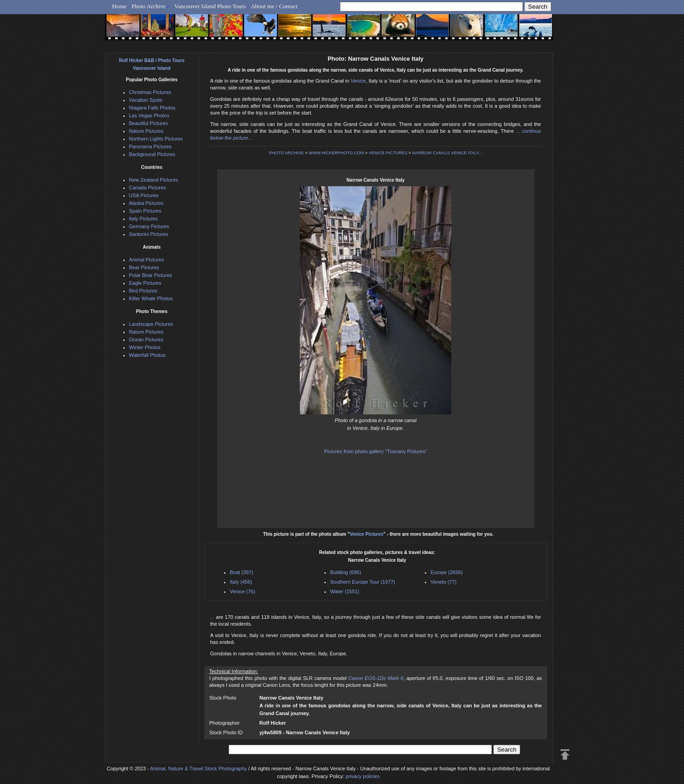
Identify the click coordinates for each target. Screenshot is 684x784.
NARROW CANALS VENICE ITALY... (447, 153)
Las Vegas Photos (149, 115)
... (213, 617)
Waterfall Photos (147, 355)
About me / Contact (274, 6)
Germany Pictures (149, 226)
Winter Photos (145, 347)
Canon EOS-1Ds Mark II (376, 678)
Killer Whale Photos (151, 298)
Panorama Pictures (151, 146)
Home (120, 6)
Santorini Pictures (149, 234)
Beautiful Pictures (149, 123)
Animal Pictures (146, 260)
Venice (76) (243, 591)
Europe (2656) (447, 572)
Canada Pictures (148, 188)
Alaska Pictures (146, 203)
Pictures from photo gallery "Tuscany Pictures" (376, 451)
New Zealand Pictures (154, 180)
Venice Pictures (366, 534)
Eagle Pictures (145, 283)
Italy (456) (241, 582)
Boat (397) (242, 572)
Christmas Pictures (150, 92)
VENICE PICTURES (388, 153)
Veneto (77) (444, 582)
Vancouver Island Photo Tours (210, 6)
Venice (358, 81)
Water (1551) (345, 591)
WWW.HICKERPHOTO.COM (336, 153)
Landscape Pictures (151, 324)
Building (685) (346, 572)
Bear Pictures (144, 267)
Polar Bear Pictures (151, 275)
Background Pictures (152, 154)
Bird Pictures (143, 291)
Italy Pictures (144, 219)
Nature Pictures (146, 131)
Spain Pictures (145, 211)
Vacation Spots (146, 100)
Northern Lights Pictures (156, 139)
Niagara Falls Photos (152, 108)
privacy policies (363, 776)
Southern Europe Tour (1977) (363, 582)
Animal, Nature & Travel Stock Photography (198, 768)
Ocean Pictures (146, 340)
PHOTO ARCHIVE (286, 153)
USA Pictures (144, 195)
